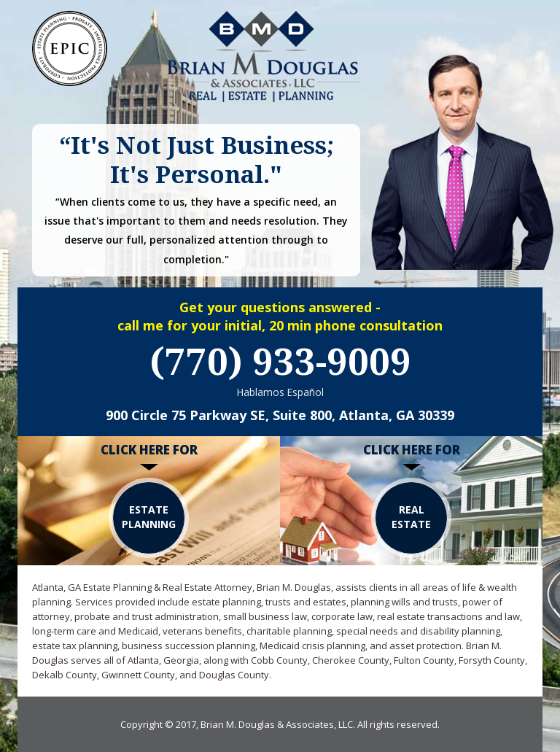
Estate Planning (149, 517)
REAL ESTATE (411, 517)
